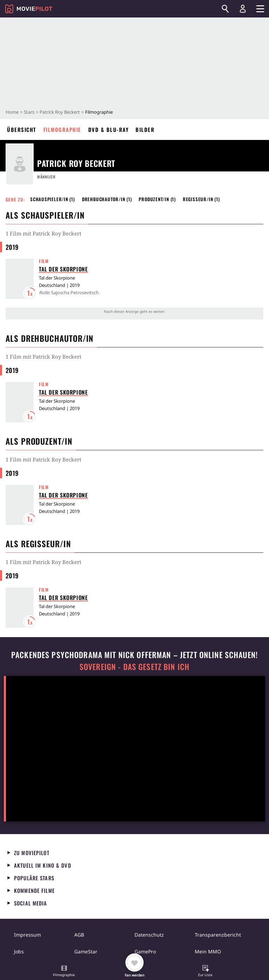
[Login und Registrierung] (243, 9)
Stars (29, 112)
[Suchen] (225, 9)
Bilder (145, 129)
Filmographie (62, 129)
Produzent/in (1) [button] (157, 199)
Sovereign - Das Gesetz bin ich (134, 667)
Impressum (27, 935)
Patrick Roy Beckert (60, 112)
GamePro (145, 951)
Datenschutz (149, 935)
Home (12, 112)
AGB (79, 935)
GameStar (86, 951)
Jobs (19, 951)
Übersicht (22, 129)
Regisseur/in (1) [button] (201, 199)
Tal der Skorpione (63, 269)
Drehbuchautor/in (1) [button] (107, 199)
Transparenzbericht (218, 935)
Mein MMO (208, 951)
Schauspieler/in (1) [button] (53, 199)
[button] (64, 972)
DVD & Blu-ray (109, 129)
